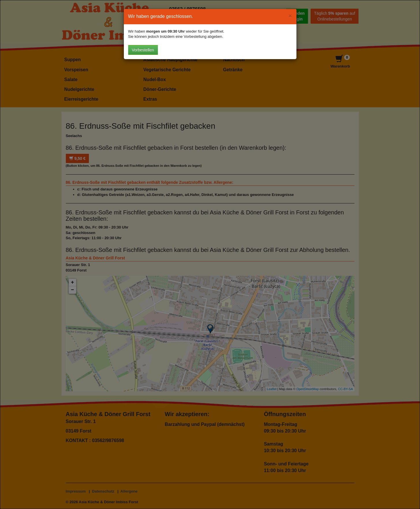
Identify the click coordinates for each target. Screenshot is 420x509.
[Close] (290, 16)
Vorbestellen (143, 50)
